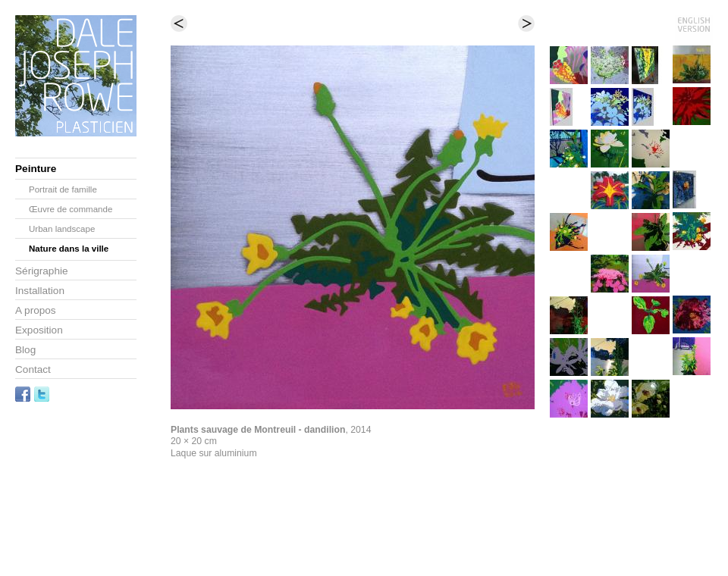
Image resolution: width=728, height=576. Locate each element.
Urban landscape (62, 229)
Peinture (36, 169)
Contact (33, 369)
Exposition (39, 330)
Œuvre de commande (71, 209)
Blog (25, 350)
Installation (40, 291)
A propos (36, 310)
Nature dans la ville (69, 249)
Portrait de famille (63, 189)
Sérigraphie (42, 271)
